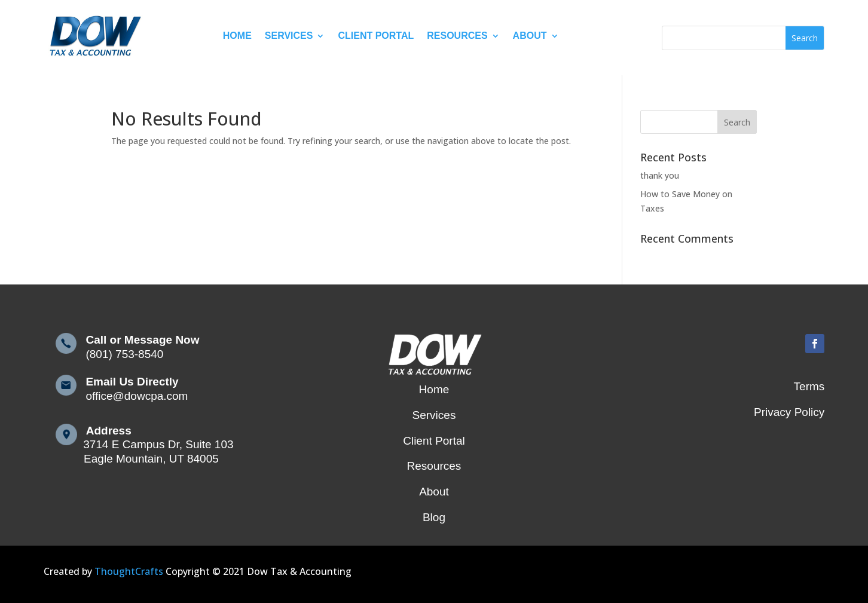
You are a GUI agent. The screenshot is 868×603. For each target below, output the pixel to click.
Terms (809, 386)
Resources (457, 36)
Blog (434, 517)
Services (289, 36)
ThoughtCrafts (129, 571)
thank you (660, 175)
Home (237, 36)
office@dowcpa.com (132, 396)
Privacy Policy (789, 412)
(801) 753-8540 (120, 354)
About (530, 36)
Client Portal (376, 36)
